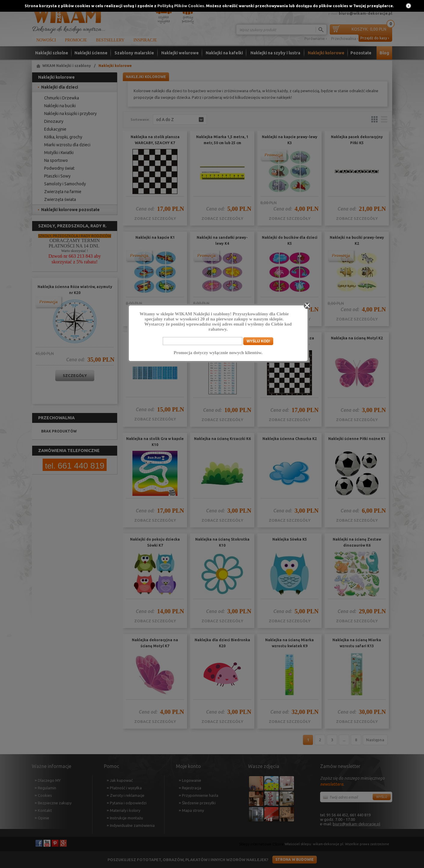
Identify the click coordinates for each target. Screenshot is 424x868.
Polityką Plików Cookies (181, 6)
